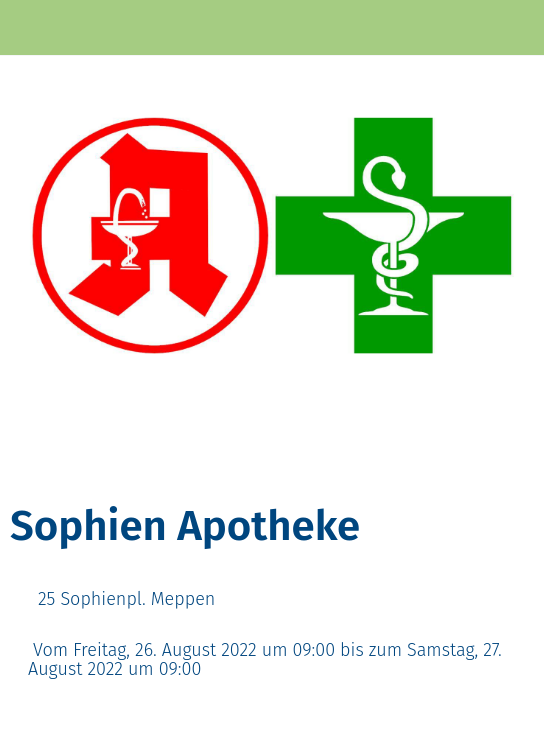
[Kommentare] (510, 461)
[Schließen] (28, 28)
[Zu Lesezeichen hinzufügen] (462, 461)
